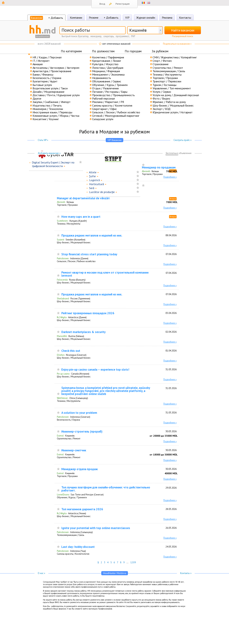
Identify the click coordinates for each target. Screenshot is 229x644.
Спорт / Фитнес (162, 61)
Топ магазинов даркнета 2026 (82, 509)
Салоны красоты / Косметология (112, 105)
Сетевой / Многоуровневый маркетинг (116, 116)
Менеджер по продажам (159, 167)
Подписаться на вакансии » (177, 44)
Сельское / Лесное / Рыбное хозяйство (116, 112)
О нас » (41, 573)
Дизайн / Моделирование (48, 92)
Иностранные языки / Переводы (52, 112)
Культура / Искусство (105, 64)
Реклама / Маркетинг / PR (108, 102)
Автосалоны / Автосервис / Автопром (56, 68)
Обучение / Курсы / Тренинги (110, 85)
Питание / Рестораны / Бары (110, 92)
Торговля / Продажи (165, 78)
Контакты (185, 18)
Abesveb (146, 171)
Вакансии (36, 18)
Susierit (60, 240)
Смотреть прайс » (182, 140)
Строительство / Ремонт (168, 68)
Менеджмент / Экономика (108, 74)
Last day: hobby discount (78, 547)
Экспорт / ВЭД (162, 109)
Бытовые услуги (42, 85)
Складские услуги (103, 119)
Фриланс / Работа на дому (169, 102)
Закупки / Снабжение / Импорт (52, 102)
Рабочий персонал (103, 98)
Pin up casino (63, 374)
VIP (127, 18)
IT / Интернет (41, 61)
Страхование (161, 64)
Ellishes (61, 355)
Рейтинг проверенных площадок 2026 (88, 313)
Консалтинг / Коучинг (46, 119)
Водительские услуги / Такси (50, 88)
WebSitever (62, 398)
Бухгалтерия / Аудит (45, 81)
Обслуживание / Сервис (107, 81)
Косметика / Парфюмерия (108, 57)
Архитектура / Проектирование (52, 71)
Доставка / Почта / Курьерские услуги (56, 95)
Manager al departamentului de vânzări (83, 198)
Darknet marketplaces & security (83, 332)
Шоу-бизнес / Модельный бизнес (173, 105)
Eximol (60, 436)
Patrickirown (63, 258)
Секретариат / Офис (104, 109)
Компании (76, 18)
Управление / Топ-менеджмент (172, 88)
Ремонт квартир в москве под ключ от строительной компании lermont (105, 274)
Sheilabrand (63, 298)
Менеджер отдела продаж (80, 469)
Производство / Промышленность (113, 95)
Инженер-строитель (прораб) (82, 432)
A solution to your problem (79, 413)
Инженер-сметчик (74, 450)
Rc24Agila (62, 317)
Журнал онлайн (146, 18)
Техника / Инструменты (167, 74)
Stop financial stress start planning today (89, 254)
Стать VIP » (43, 140)
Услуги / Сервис (162, 92)
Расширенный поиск (183, 36)
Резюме (94, 18)
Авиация (38, 64)
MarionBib (62, 336)
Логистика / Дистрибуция (108, 68)
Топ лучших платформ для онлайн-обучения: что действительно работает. (106, 489)
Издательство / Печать (47, 105)
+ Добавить (56, 18)
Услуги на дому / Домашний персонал (176, 95)
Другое (37, 98)
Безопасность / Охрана (47, 78)
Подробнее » (170, 177)
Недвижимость (102, 78)
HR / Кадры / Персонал (47, 57)
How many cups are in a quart (81, 217)
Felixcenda (62, 280)
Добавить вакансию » (49, 153)
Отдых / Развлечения (105, 88)
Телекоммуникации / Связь (169, 71)
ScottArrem (62, 221)
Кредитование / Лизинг (107, 61)
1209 (133, 562)
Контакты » (186, 573)
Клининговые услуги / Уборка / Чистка (56, 116)
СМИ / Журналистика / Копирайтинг (175, 57)
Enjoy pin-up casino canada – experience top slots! (95, 370)
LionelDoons (63, 495)
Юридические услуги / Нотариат (173, 112)
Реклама (167, 18)
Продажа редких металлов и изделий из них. (92, 236)
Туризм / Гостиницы (165, 85)
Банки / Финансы (43, 74)
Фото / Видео (161, 98)
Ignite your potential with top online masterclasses (96, 528)
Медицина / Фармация (106, 71)
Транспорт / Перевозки (167, 81)
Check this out (71, 351)
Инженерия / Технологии (48, 109)
